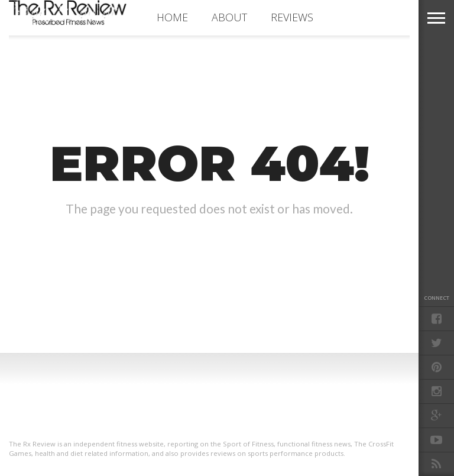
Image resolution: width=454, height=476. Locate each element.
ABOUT (229, 17)
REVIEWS (292, 17)
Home (172, 17)
